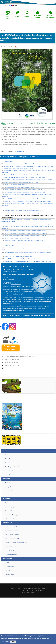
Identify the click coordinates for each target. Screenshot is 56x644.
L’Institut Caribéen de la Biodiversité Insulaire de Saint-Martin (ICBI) (21, 182)
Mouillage (27, 16)
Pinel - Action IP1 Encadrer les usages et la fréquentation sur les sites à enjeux (24, 175)
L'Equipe (19, 588)
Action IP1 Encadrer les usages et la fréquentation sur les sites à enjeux (23, 259)
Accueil (13, 588)
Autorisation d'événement (38, 16)
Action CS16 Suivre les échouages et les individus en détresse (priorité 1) (23, 190)
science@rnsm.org (16, 284)
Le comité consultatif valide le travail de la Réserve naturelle (19, 164)
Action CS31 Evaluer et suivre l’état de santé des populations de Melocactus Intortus (26, 199)
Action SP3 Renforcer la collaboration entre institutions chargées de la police (24, 211)
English (8, 6)
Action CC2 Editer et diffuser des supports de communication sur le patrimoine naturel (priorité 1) (29, 224)
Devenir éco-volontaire (7, 16)
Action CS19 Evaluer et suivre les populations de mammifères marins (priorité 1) (25, 192)
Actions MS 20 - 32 (9, 245)
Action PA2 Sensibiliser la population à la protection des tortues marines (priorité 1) (25, 231)
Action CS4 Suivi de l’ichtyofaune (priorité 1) (16, 185)
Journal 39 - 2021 (5, 45)
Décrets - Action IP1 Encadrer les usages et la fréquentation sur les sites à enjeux (25, 177)
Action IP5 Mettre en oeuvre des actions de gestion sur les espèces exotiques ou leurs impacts (29, 261)
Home (4, 31)
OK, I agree (5, 642)
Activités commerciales (50, 16)
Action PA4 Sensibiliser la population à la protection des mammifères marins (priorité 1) (27, 233)
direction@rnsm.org (8, 279)
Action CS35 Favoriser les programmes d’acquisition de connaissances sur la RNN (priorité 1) (28, 201)
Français (14, 6)
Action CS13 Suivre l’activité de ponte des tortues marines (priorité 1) (22, 187)
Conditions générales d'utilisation (32, 588)
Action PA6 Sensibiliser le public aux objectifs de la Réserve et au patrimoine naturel (26, 241)
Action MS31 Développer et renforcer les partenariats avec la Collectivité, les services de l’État (28, 180)
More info (49, 638)
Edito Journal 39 (8, 161)
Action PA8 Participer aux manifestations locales (17, 243)
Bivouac (17, 16)
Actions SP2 (8, 208)
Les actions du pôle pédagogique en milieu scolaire (17, 238)
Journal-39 (20, 151)
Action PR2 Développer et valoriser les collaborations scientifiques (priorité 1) (24, 213)
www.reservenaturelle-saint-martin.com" (14, 310)
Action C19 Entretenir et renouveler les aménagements (18, 256)
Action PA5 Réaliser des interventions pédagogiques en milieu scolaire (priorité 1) (25, 236)
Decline (13, 642)
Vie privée (45, 588)
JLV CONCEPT (31, 593)
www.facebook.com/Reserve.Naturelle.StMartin (21, 275)
